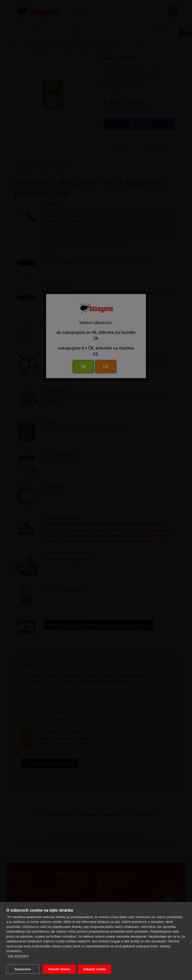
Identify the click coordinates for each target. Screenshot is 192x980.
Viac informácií (18, 957)
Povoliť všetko (59, 969)
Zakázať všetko (96, 969)
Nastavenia (23, 969)
